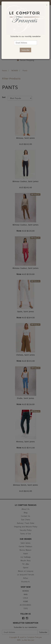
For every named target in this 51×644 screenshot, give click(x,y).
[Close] (47, 5)
